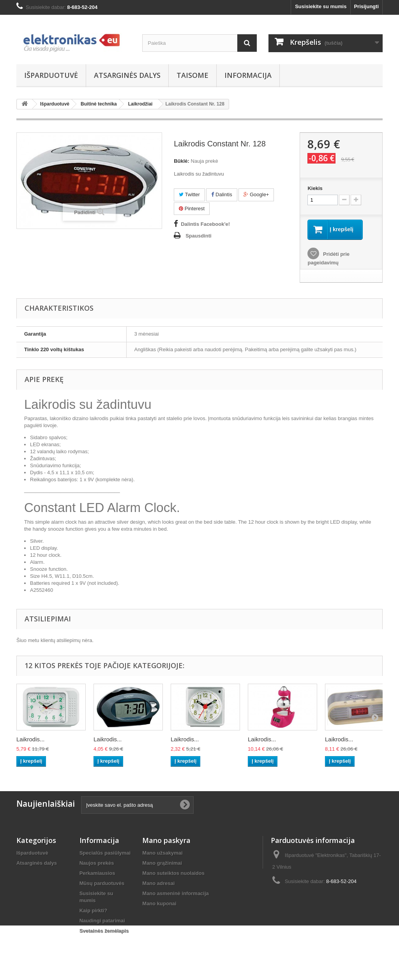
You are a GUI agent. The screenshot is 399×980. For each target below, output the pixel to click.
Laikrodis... (31, 739)
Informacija (248, 75)
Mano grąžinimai (162, 863)
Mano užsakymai (162, 853)
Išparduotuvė (51, 75)
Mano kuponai (159, 903)
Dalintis (222, 194)
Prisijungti (366, 6)
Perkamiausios (97, 873)
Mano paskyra (166, 840)
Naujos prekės (97, 863)
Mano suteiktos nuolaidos (173, 873)
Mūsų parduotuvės (102, 883)
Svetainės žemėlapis (104, 931)
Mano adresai (158, 883)
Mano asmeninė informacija (176, 893)
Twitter (189, 194)
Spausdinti (198, 236)
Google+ (256, 194)
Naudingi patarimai (102, 921)
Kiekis (315, 188)
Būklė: (182, 161)
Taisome (192, 75)
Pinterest (192, 208)
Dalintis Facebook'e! (205, 224)
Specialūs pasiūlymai (105, 853)
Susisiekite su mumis (321, 6)
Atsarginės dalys (127, 75)
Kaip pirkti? (94, 911)
